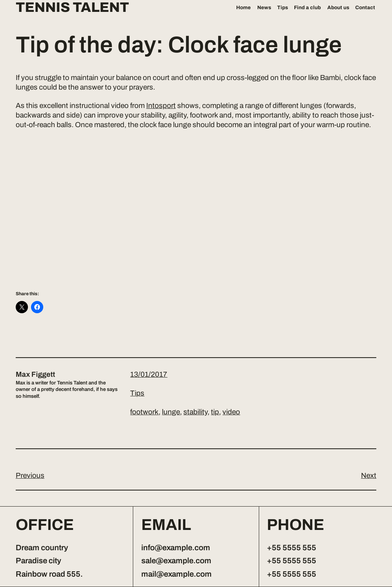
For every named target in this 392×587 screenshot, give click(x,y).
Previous (30, 475)
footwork (144, 412)
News (264, 7)
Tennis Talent (72, 8)
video (231, 412)
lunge (171, 412)
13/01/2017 (149, 374)
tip (215, 412)
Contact (365, 7)
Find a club (307, 7)
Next (369, 475)
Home (243, 7)
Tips (283, 7)
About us (338, 7)
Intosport (161, 105)
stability (195, 412)
